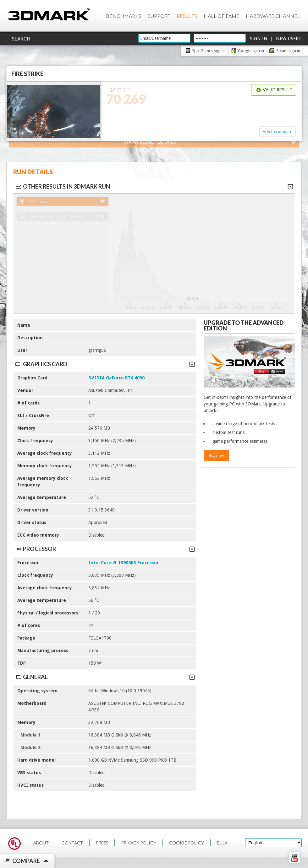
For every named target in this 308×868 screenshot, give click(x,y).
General (105, 677)
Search (21, 39)
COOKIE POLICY (187, 843)
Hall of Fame (222, 16)
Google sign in (251, 51)
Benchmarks (124, 16)
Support (159, 16)
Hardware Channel (273, 16)
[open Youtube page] (294, 865)
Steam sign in (288, 51)
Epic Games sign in (209, 51)
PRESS (102, 843)
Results (187, 16)
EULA (222, 843)
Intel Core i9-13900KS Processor (124, 563)
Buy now (216, 455)
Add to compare (278, 132)
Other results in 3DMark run (62, 186)
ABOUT (41, 843)
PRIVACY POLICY (139, 843)
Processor (105, 549)
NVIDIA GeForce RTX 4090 (116, 378)
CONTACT (72, 843)
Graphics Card (105, 364)
